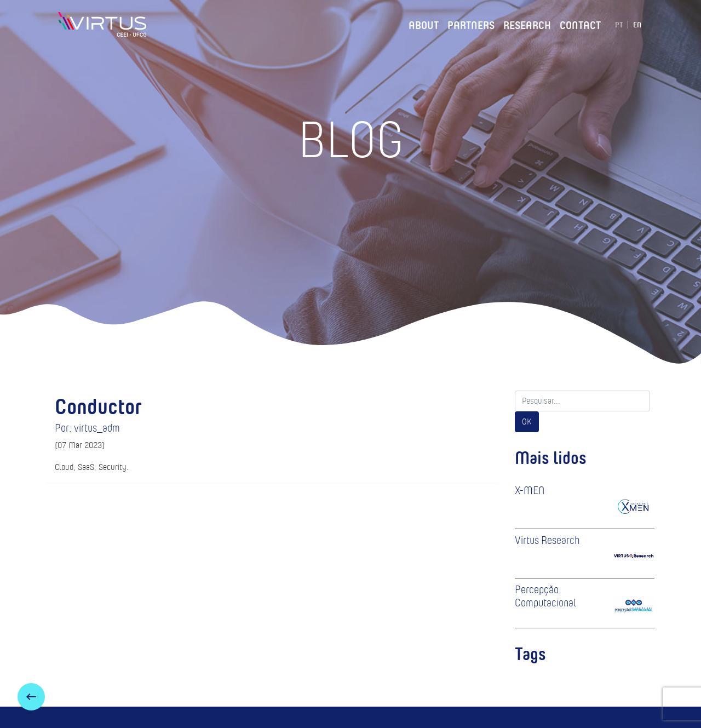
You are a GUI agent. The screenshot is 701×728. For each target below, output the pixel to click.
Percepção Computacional (545, 596)
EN (637, 25)
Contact (580, 24)
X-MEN (530, 490)
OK (527, 422)
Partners (471, 24)
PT (619, 25)
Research (527, 24)
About (424, 24)
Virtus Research (547, 540)
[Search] (582, 401)
